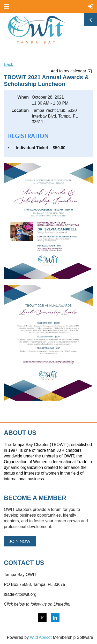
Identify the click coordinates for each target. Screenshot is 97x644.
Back (9, 64)
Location (20, 110)
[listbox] (72, 71)
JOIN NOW (20, 541)
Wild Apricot (41, 637)
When (23, 97)
